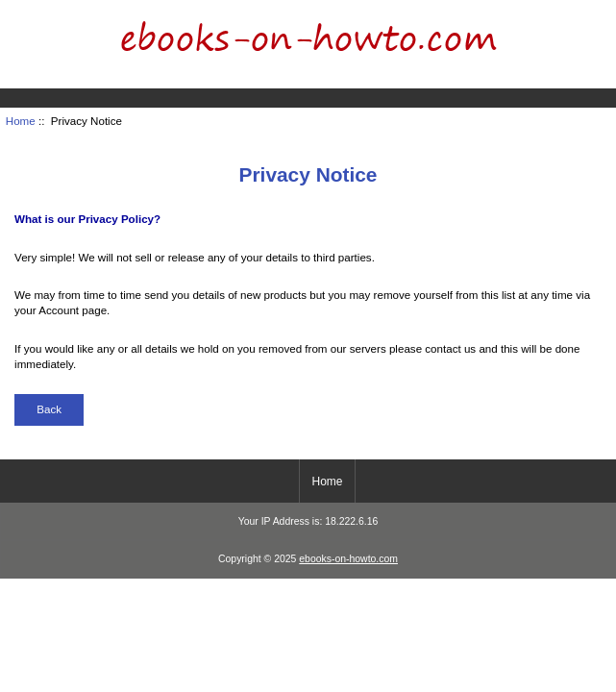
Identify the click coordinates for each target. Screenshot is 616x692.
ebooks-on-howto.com (348, 559)
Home (525, 13)
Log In (587, 13)
